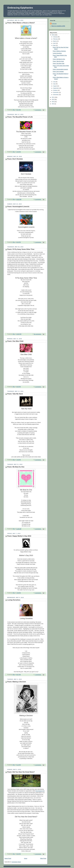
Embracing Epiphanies (20, 8)
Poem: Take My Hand (15, 394)
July (54, 84)
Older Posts (43, 858)
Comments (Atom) (16, 862)
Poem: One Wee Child (15, 341)
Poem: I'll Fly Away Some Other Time (21, 249)
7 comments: (38, 675)
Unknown (54, 24)
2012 (53, 100)
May (54, 45)
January (55, 37)
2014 (53, 104)
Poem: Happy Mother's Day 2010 (19, 536)
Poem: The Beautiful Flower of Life (20, 117)
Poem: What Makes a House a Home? (21, 23)
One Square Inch (40, 791)
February (56, 39)
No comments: (38, 334)
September (56, 88)
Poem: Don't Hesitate (15, 159)
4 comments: (38, 110)
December (56, 95)
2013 (53, 102)
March (55, 41)
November (56, 92)
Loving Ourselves (14, 600)
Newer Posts (8, 858)
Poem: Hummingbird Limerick (18, 207)
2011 (53, 97)
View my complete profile (58, 26)
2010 (53, 35)
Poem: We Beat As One (16, 467)
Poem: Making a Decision (17, 682)
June (55, 82)
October (55, 90)
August (55, 86)
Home (26, 858)
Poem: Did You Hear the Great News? (21, 772)
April (54, 43)
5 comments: (38, 199)
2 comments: (38, 242)
